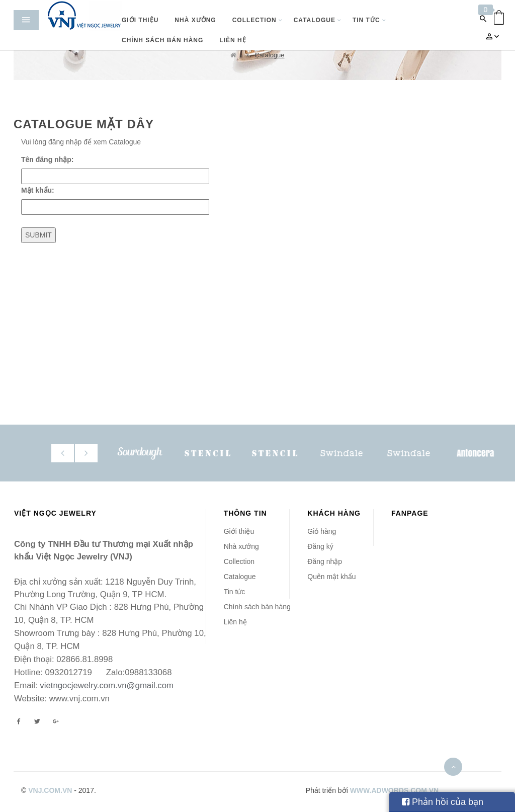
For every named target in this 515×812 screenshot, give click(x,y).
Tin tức (235, 592)
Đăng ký (320, 546)
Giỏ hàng (322, 531)
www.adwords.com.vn (395, 790)
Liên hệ (235, 622)
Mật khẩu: (38, 190)
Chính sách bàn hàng (257, 607)
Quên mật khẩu (331, 577)
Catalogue (269, 55)
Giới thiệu (239, 531)
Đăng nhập (325, 561)
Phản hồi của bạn (443, 802)
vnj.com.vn (50, 790)
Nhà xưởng (241, 546)
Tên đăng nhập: (47, 159)
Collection (239, 561)
